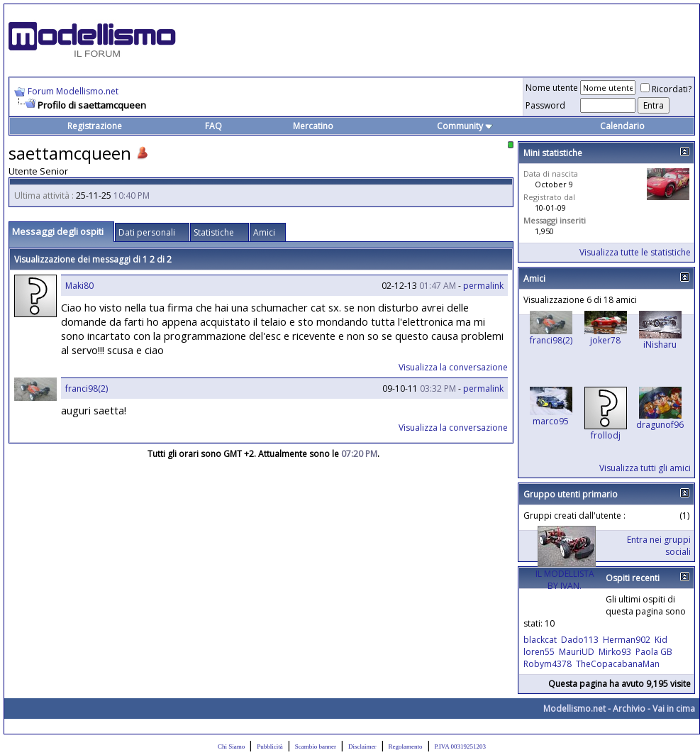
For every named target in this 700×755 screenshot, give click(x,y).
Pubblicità (270, 746)
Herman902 (627, 640)
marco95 (551, 421)
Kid (661, 640)
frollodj (606, 435)
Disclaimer (362, 746)
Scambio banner (316, 746)
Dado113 (580, 640)
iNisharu (660, 345)
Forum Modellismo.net (73, 91)
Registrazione (95, 126)
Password (545, 105)
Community (465, 126)
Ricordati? (666, 89)
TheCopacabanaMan (618, 664)
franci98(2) (87, 388)
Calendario (622, 126)
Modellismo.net (574, 709)
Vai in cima (674, 709)
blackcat (540, 640)
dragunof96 (660, 425)
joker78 (605, 340)
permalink (483, 286)
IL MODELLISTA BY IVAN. (565, 580)
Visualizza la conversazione (453, 367)
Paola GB (654, 652)
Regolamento (406, 746)
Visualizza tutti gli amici (645, 468)
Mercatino (313, 126)
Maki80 (79, 286)
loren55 (539, 652)
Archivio (629, 709)
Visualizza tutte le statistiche (635, 252)
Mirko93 (615, 652)
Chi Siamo (231, 746)
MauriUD (577, 652)
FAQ (213, 126)
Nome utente (552, 88)
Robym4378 (548, 664)
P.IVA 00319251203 (460, 746)
